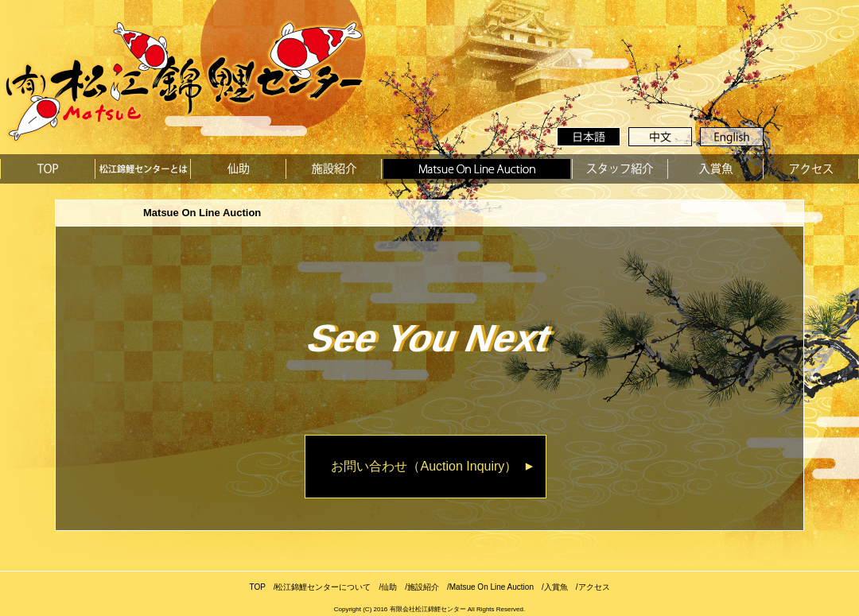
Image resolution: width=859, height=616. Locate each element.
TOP (257, 587)
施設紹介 (423, 587)
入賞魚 (556, 587)
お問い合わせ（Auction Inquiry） (424, 466)
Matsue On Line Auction (492, 587)
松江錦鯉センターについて (323, 587)
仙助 (389, 587)
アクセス (594, 587)
